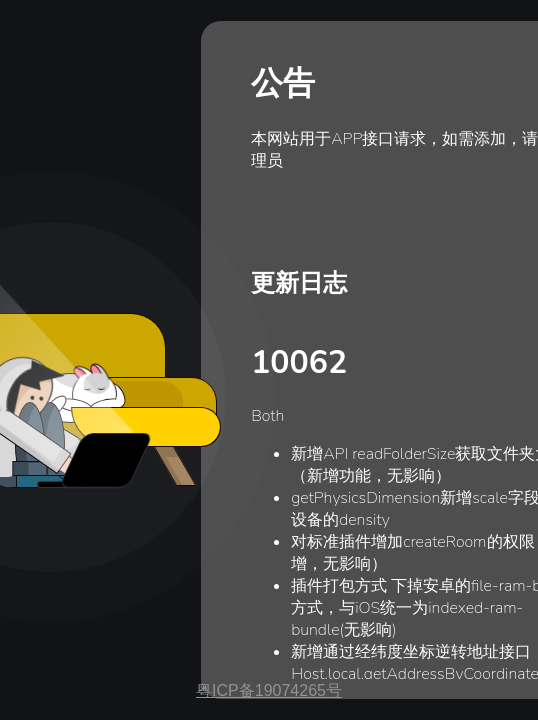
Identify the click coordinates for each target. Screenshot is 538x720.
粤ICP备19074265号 (269, 690)
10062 (299, 362)
